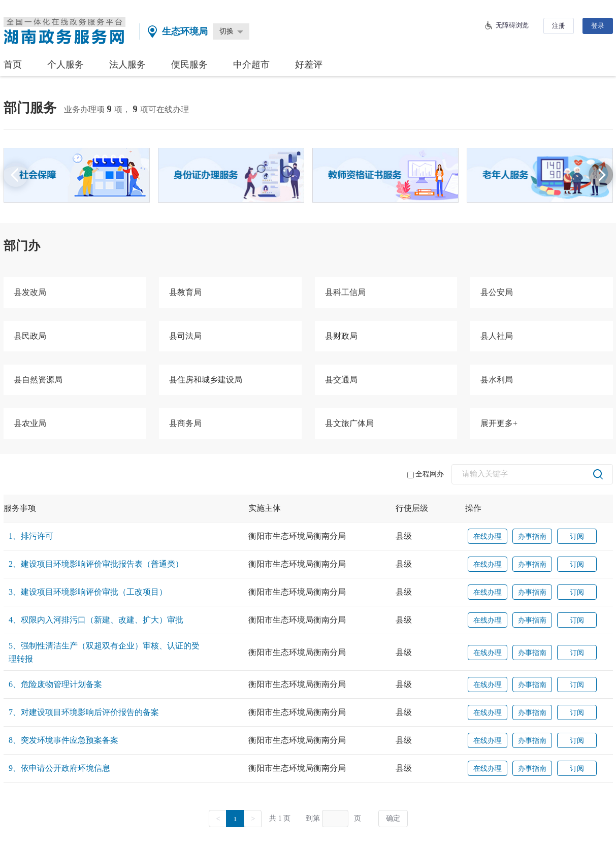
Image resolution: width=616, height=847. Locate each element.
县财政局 (341, 336)
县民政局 (30, 336)
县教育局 (185, 292)
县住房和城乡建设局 (206, 380)
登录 (598, 26)
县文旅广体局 (349, 423)
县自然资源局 (38, 380)
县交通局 (341, 380)
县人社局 (497, 336)
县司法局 (185, 336)
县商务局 (185, 423)
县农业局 (30, 423)
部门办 (22, 246)
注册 (559, 26)
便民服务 (189, 64)
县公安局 (497, 292)
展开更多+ (499, 423)
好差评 (309, 64)
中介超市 (251, 64)
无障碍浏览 (512, 25)
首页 (13, 64)
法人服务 (127, 64)
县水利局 (497, 380)
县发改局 (30, 292)
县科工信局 (345, 292)
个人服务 (66, 64)
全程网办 (426, 474)
